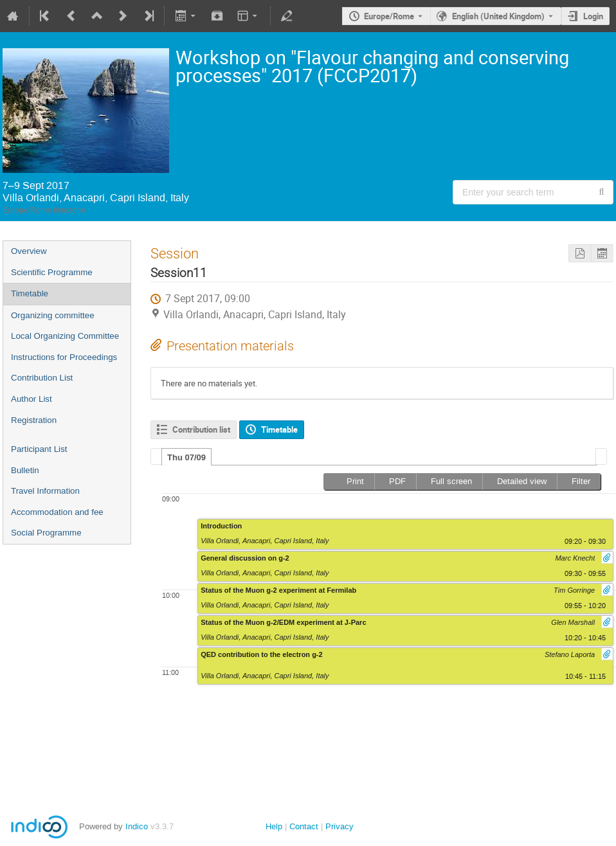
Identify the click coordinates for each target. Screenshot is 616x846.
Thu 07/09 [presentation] (186, 457)
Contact (304, 826)
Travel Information (45, 491)
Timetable (30, 293)
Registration (34, 420)
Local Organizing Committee (65, 336)
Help (274, 826)
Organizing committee (53, 315)
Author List (32, 399)
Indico (137, 826)
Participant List (39, 449)
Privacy (340, 826)
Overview (29, 251)
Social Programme (46, 533)
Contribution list (201, 429)
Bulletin (25, 470)
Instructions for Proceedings (64, 357)
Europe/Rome (389, 16)
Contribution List (42, 378)
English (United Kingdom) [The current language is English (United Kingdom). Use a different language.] (498, 16)
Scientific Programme (52, 272)
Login (593, 16)
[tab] (186, 457)
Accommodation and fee (57, 512)
